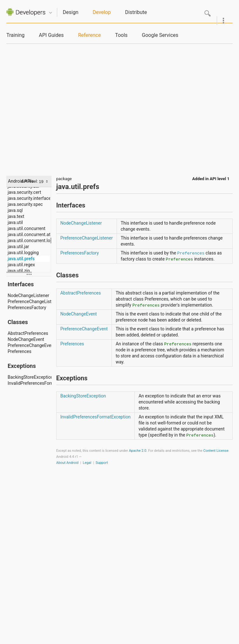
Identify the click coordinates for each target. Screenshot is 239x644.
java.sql (15, 210)
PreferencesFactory (27, 308)
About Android (67, 463)
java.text (16, 216)
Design (71, 12)
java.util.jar (18, 247)
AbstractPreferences (28, 333)
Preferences (20, 351)
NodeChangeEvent (26, 339)
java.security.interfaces (30, 198)
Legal (87, 463)
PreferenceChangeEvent (30, 345)
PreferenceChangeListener (30, 302)
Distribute (136, 12)
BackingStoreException (30, 377)
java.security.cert (24, 192)
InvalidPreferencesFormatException (30, 383)
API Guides (51, 35)
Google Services (160, 35)
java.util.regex (21, 265)
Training (15, 35)
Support (102, 463)
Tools (121, 35)
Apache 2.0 (138, 451)
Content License (216, 451)
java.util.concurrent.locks (30, 241)
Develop (102, 12)
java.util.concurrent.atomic (30, 234)
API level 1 (220, 179)
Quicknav (51, 13)
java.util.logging (23, 253)
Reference (89, 35)
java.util (15, 222)
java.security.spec (25, 204)
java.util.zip (19, 271)
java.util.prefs (21, 259)
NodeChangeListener (28, 295)
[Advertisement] (60, 107)
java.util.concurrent (27, 228)
